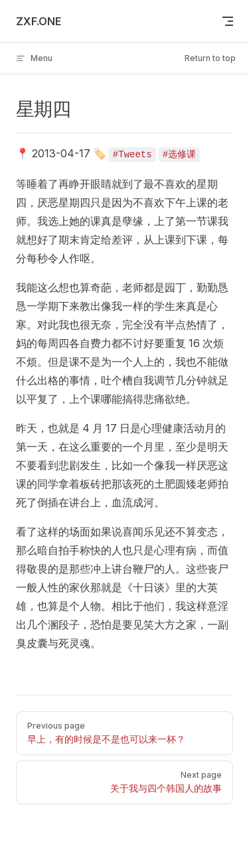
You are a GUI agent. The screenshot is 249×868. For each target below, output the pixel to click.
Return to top (210, 58)
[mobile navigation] (228, 21)
